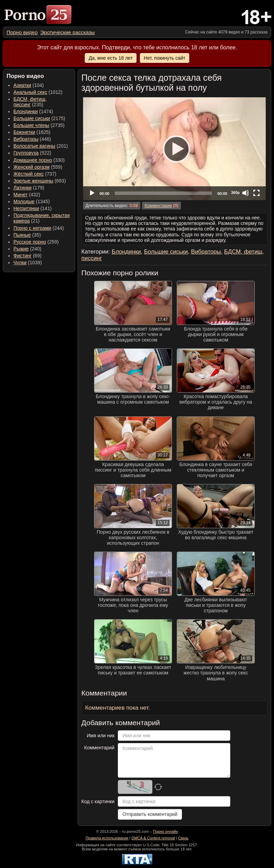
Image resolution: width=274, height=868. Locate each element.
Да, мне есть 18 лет (111, 58)
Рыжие (21, 249)
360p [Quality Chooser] (235, 193)
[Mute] (245, 193)
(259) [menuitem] (36, 242)
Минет (21, 195)
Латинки (23, 188)
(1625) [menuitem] (32, 132)
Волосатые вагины (34, 146)
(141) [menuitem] (33, 208)
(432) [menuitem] (27, 195)
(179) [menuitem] (29, 188)
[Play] (174, 149)
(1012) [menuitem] (38, 92)
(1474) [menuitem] (33, 111)
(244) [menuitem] (39, 228)
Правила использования (107, 838)
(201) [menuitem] (41, 146)
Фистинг (23, 256)
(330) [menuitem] (39, 160)
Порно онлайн (165, 831)
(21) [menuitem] (42, 218)
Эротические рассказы (68, 32)
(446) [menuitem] (32, 139)
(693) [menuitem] (40, 181)
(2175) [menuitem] (39, 118)
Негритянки (26, 208)
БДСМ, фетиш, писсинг (30, 102)
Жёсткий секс (29, 174)
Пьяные (22, 235)
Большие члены (31, 125)
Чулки (20, 263)
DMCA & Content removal (153, 838)
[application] (174, 149)
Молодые (24, 201)
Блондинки (26, 111)
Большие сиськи (32, 118)
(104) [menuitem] (29, 85)
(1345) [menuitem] (32, 201)
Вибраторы (26, 139)
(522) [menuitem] (32, 153)
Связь (183, 838)
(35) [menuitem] (27, 235)
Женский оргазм (32, 167)
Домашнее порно (33, 160)
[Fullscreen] (256, 193)
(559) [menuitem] (38, 167)
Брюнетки (24, 132)
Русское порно (30, 242)
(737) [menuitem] (35, 174)
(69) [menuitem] (27, 256)
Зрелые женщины (33, 181)
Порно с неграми (32, 228)
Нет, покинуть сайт (165, 58)
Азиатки (22, 85)
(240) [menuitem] (27, 249)
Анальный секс (30, 92)
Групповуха (26, 153)
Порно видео (22, 32)
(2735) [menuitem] (39, 125)
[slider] (163, 193)
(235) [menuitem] (30, 102)
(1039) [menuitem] (28, 263)
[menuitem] (22, 32)
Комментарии (158, 206)
